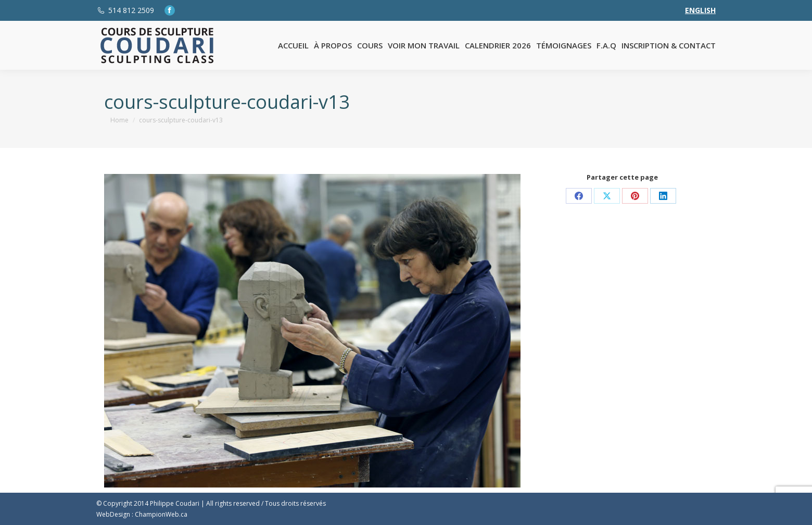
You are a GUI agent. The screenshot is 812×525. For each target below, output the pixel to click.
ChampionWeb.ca (161, 514)
